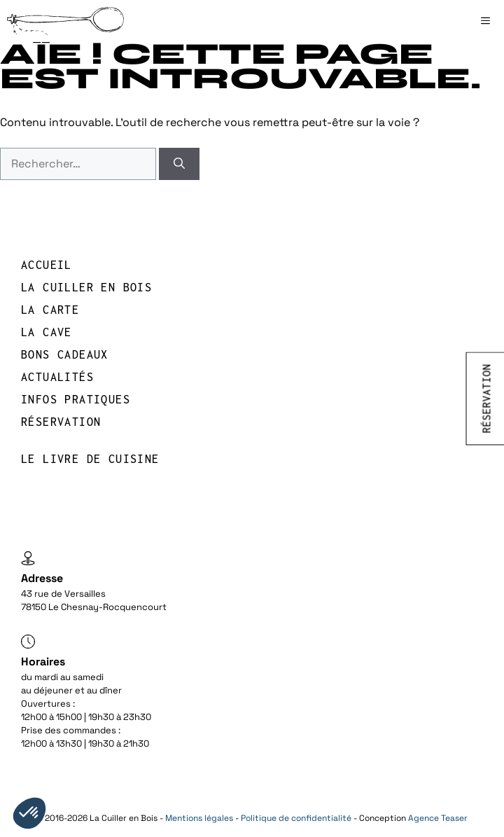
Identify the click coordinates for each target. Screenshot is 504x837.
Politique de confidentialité (296, 818)
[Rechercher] (179, 164)
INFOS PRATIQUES (76, 399)
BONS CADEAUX (65, 354)
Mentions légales (199, 818)
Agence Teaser (438, 818)
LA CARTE (50, 310)
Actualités (57, 377)
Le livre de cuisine (90, 459)
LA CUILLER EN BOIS (86, 287)
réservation (61, 422)
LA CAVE (47, 332)
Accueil (47, 265)
